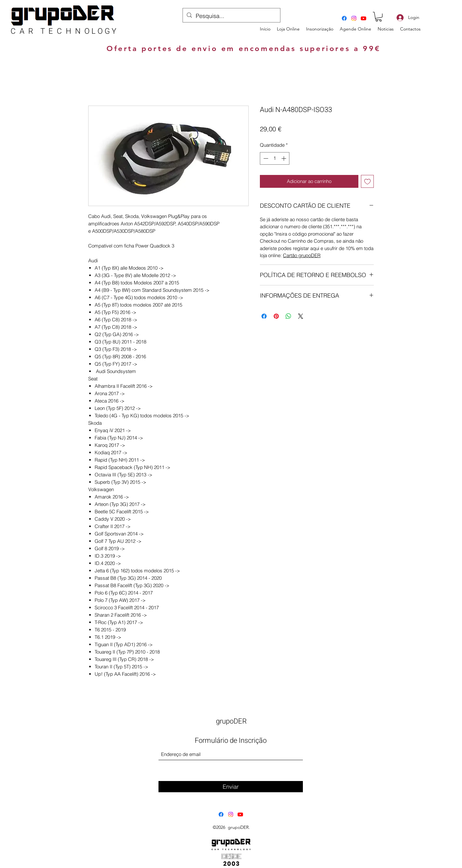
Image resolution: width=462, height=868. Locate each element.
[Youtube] (364, 18)
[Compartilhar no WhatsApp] (288, 316)
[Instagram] (354, 18)
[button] (379, 17)
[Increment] (284, 158)
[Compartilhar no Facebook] (264, 316)
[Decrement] (265, 158)
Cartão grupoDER (302, 255)
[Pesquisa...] (231, 16)
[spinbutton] (275, 158)
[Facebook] (344, 18)
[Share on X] (301, 316)
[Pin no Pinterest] (276, 316)
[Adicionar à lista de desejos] (368, 182)
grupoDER (231, 721)
